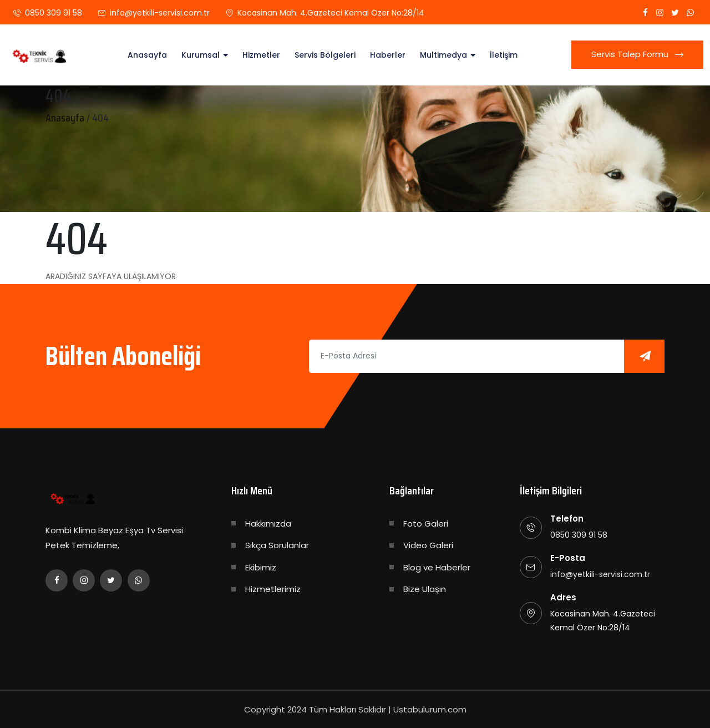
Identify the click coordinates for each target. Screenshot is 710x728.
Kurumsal (201, 55)
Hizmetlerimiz (273, 589)
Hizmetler (261, 55)
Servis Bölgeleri (325, 55)
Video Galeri (428, 545)
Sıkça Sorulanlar (277, 545)
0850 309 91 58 (54, 13)
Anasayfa (147, 55)
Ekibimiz (261, 567)
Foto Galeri (426, 524)
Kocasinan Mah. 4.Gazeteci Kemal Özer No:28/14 (331, 13)
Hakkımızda (268, 524)
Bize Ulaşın (425, 589)
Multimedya (443, 55)
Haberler (388, 55)
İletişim (504, 55)
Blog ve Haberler (437, 567)
